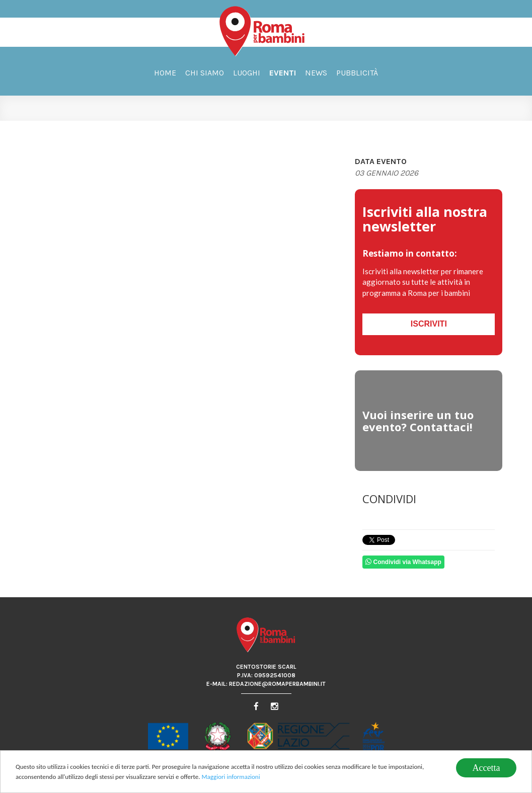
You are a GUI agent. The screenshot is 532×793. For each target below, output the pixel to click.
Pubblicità (357, 73)
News (316, 73)
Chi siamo (205, 73)
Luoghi (247, 73)
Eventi (283, 73)
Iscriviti (429, 324)
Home (165, 73)
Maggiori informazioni (231, 777)
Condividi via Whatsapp (403, 562)
